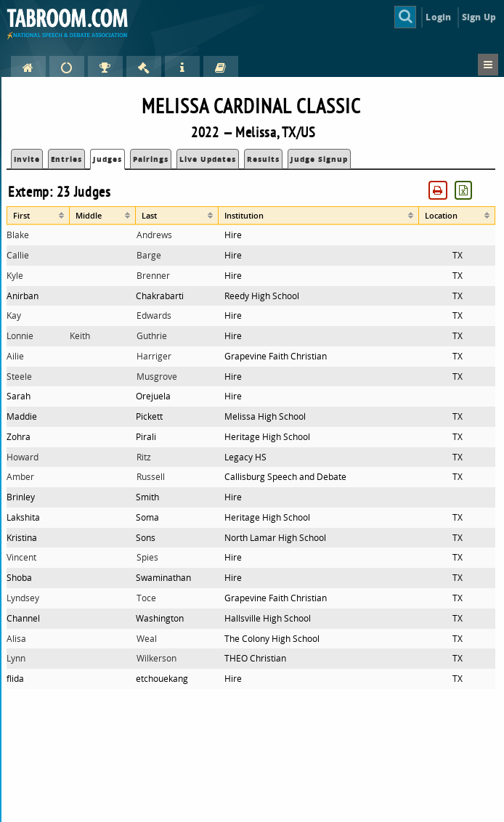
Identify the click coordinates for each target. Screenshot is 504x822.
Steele (19, 377)
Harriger (154, 356)
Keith (80, 336)
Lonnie (20, 336)
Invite (27, 159)
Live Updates (208, 159)
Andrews (154, 235)
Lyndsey (23, 598)
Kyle (15, 276)
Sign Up (479, 17)
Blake (18, 235)
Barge (149, 255)
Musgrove (157, 377)
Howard (23, 457)
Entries (66, 159)
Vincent (21, 557)
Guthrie (152, 336)
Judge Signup (319, 159)
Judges (107, 159)
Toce (146, 598)
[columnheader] (38, 216)
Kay (14, 316)
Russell (151, 477)
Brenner (153, 276)
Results (263, 159)
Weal (147, 639)
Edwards (154, 316)
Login (438, 17)
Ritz (144, 457)
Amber (20, 477)
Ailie (15, 356)
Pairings (151, 159)
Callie (18, 255)
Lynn (16, 658)
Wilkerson (157, 658)
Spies (147, 557)
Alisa (16, 639)
